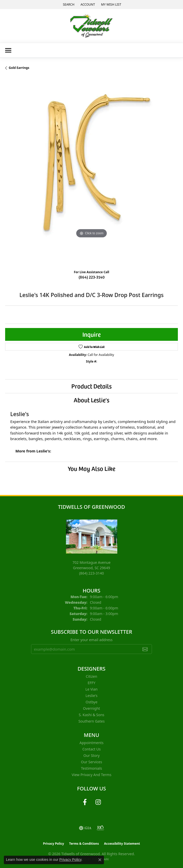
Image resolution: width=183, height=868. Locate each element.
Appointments (92, 743)
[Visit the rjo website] (100, 828)
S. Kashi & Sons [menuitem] (92, 715)
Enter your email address (91, 640)
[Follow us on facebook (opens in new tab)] (85, 802)
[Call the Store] (92, 573)
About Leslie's (92, 400)
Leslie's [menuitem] (91, 696)
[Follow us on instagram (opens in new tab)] (98, 802)
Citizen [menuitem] (91, 676)
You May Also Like (92, 468)
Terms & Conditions (84, 844)
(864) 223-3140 (92, 277)
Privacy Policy (54, 844)
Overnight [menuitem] (91, 708)
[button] (68, 4)
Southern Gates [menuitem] (91, 721)
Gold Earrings (19, 68)
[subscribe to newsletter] (145, 649)
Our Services (91, 762)
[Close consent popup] (100, 860)
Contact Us (92, 749)
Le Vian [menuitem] (92, 689)
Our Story (92, 755)
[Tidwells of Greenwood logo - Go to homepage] (92, 26)
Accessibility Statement (122, 844)
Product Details (92, 386)
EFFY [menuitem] (91, 683)
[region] (92, 172)
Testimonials (91, 768)
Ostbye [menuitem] (91, 702)
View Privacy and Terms (92, 775)
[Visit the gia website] (85, 828)
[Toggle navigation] (8, 50)
